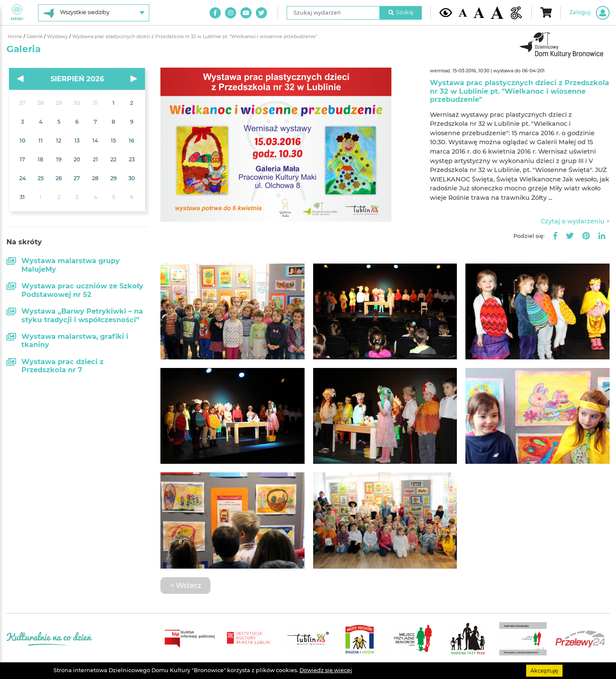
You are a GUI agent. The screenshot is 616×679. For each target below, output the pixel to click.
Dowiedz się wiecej (326, 670)
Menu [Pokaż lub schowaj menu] (17, 13)
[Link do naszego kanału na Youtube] (246, 13)
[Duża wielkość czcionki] (497, 13)
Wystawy (58, 37)
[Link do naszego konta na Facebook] (215, 13)
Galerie (35, 37)
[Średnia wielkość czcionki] (479, 12)
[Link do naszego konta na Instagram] (231, 13)
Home (16, 37)
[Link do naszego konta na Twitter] (261, 13)
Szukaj (401, 12)
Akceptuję (544, 670)
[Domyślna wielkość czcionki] (463, 13)
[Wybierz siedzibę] (94, 13)
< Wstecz (186, 585)
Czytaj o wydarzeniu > (575, 221)
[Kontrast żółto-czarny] (446, 12)
